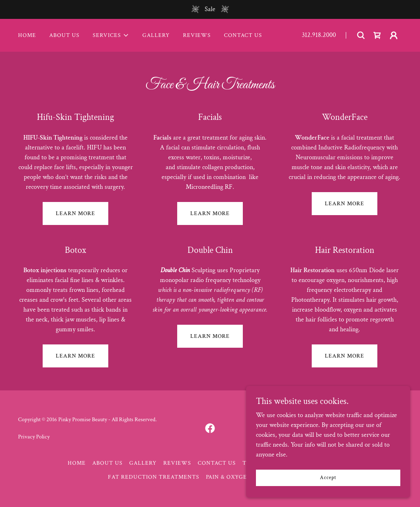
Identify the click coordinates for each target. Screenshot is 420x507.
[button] (111, 35)
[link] (377, 35)
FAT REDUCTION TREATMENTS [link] (154, 477)
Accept (328, 478)
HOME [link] (27, 35)
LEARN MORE (75, 213)
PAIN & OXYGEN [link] (229, 477)
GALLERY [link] (156, 35)
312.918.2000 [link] (319, 35)
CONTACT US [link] (243, 35)
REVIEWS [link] (197, 35)
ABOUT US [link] (64, 35)
